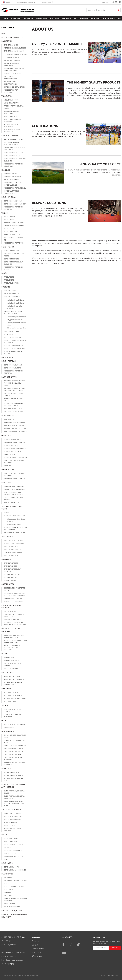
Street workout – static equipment (14, 759)
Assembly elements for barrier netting (16, 324)
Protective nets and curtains (11, 606)
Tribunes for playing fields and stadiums (15, 529)
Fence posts (9, 420)
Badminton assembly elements (12, 570)
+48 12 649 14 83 (46, 2)
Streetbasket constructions (10, 78)
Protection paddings (13, 819)
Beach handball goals (13, 201)
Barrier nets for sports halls (14, 400)
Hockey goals (10, 658)
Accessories (9, 825)
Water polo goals (11, 773)
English (6, 2)
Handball (6, 170)
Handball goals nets (13, 177)
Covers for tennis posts (14, 223)
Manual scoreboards (13, 598)
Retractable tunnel (12, 331)
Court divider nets (12, 235)
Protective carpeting (13, 816)
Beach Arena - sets (12, 867)
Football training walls (14, 345)
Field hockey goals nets (14, 680)
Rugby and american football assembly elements (12, 648)
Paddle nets (9, 280)
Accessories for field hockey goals (13, 684)
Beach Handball (9, 197)
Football (6, 287)
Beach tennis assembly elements (13, 263)
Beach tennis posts (12, 251)
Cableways (9, 896)
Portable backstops (12, 74)
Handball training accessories (11, 192)
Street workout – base (14, 754)
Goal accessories (11, 294)
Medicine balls (10, 454)
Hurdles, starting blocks (15, 489)
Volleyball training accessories (12, 131)
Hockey (5, 654)
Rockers (8, 893)
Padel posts (9, 277)
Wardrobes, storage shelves (13, 829)
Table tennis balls (12, 555)
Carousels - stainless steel (16, 881)
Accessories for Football (15, 348)
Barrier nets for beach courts (14, 394)
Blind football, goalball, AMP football (14, 786)
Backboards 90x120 (13, 57)
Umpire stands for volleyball (12, 112)
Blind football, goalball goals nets (14, 797)
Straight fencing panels (14, 426)
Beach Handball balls (13, 850)
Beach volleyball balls (14, 844)
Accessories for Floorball (15, 698)
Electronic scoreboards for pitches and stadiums (15, 594)
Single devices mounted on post (15, 736)
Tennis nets (9, 229)
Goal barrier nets (12, 180)
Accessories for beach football (14, 372)
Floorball (6, 689)
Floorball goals (11, 693)
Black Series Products (12, 37)
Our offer (16, 18)
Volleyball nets (11, 116)
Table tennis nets (11, 546)
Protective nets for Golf (15, 724)
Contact (95, 18)
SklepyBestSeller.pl (113, 975)
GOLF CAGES (9, 727)
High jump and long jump (14, 486)
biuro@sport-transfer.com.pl (26, 2)
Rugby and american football (11, 630)
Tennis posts (9, 217)
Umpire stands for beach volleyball (14, 149)
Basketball (7, 41)
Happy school (8, 469)
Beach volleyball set (13, 156)
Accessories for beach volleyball (14, 165)
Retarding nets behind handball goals (13, 184)
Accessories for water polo (14, 780)
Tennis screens (10, 232)
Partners (54, 18)
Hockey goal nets (11, 661)
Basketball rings (11, 45)
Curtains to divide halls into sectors (14, 616)
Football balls (10, 853)
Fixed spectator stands (14, 524)
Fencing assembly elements (15, 432)
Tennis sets (9, 220)
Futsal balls (9, 859)
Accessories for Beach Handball (14, 208)
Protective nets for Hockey (13, 665)
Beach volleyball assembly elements (15, 160)
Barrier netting (9, 377)
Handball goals (11, 174)
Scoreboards (8, 584)
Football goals (11, 291)
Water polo (7, 769)
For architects (81, 18)
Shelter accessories (13, 337)
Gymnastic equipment (13, 451)
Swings (7, 884)
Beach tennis (8, 247)
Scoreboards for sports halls (15, 589)
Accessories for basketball (11, 91)
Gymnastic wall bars (13, 439)
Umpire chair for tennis (14, 226)
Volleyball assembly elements (13, 120)
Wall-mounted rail (12, 103)
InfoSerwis (103, 975)
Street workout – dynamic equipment (15, 764)
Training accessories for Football (15, 352)
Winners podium (11, 822)
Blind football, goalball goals (14, 792)
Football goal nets (12, 297)
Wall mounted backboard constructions (15, 70)
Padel (4, 273)
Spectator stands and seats (12, 508)
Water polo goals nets (14, 776)
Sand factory (10, 904)
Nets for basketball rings (15, 48)
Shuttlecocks (10, 580)
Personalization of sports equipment (14, 916)
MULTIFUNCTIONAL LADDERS (14, 442)
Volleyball (7, 96)
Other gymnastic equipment (16, 457)
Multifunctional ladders (14, 478)
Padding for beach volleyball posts (12, 144)
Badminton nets (11, 566)
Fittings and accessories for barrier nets (14, 405)
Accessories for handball (15, 188)
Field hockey (8, 673)
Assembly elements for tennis (14, 239)
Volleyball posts (11, 100)
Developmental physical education (14, 461)
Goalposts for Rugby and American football (15, 636)
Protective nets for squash (13, 710)
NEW (3, 34)
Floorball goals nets (13, 695)
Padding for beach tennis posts (15, 255)
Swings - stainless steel (14, 887)
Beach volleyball (10, 136)
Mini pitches (7, 357)
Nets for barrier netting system (16, 328)
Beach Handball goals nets (15, 204)
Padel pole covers (12, 283)
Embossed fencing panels (15, 423)
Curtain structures (12, 620)
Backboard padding (12, 60)
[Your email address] (101, 948)
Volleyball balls (11, 841)
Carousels (9, 878)
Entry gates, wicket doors (15, 320)
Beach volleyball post (13, 140)
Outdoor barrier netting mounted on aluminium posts (15, 383)
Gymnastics (7, 435)
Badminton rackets (12, 574)
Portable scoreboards (14, 601)
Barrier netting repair (13, 412)
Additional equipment (12, 809)
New (119, 18)
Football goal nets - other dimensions (14, 307)
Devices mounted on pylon (15, 745)
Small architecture (12, 907)
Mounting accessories (13, 748)
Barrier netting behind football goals (14, 313)
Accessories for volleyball (11, 126)
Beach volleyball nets (13, 153)
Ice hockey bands (11, 669)
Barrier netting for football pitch (16, 317)
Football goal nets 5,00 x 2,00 (16, 303)
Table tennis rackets (13, 549)
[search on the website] (102, 10)
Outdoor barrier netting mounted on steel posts (15, 389)
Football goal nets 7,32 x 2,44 (16, 300)
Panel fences (8, 416)
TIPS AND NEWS (108, 18)
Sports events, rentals (13, 911)
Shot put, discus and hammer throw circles (14, 493)
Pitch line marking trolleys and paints (16, 341)
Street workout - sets (13, 751)
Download (66, 18)
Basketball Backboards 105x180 (17, 54)
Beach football (9, 361)
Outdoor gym (8, 731)
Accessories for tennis (14, 243)
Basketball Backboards (14, 51)
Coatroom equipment (13, 813)
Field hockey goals (12, 677)
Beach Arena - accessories (15, 870)
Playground (7, 874)
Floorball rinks (11, 701)
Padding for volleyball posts (14, 107)
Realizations (41, 18)
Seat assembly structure (15, 533)
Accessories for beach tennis (14, 268)
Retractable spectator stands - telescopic (16, 520)
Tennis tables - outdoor (14, 543)
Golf (4, 720)
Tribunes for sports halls (15, 516)
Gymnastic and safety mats (15, 448)
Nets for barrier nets (13, 409)
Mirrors (8, 466)
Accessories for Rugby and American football (15, 641)
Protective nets (11, 612)
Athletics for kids (12, 503)
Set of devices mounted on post (15, 741)
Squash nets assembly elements (13, 716)
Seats (6, 513)
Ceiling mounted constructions (11, 83)
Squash (5, 705)
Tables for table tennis (14, 540)
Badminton (6, 559)
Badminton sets (10, 577)
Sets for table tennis (13, 552)
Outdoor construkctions (15, 87)
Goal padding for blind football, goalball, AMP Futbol (14, 803)
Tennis (4, 213)
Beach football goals (13, 365)
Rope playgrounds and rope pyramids (16, 900)
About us (28, 18)
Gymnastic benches (12, 445)
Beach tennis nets (12, 259)
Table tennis (7, 536)
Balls (4, 834)
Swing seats (9, 890)
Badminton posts (11, 563)
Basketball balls (11, 838)
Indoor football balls (13, 856)
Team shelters (10, 334)
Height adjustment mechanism (12, 65)
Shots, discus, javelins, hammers (14, 498)
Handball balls (10, 847)
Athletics (6, 482)
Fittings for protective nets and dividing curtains (15, 624)
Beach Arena (7, 863)
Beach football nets (13, 368)
